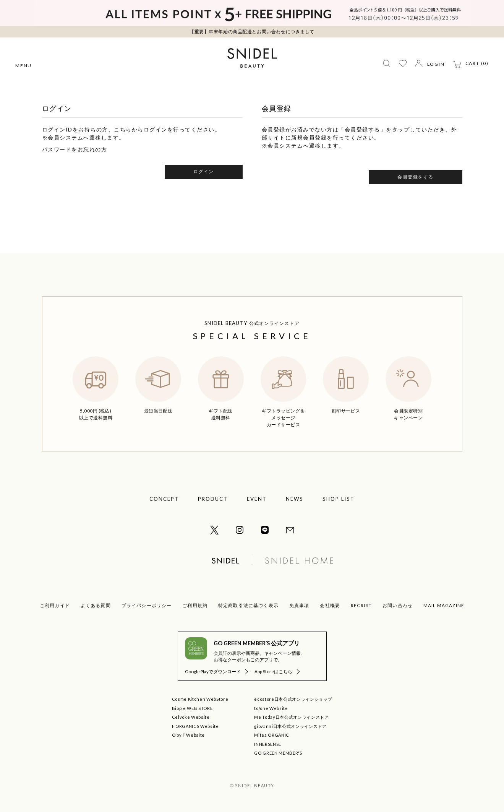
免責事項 (299, 605)
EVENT (257, 499)
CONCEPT (164, 499)
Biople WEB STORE (192, 708)
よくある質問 (96, 605)
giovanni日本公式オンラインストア (290, 726)
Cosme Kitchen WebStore (200, 699)
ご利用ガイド (55, 605)
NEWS (295, 499)
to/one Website (271, 708)
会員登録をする (416, 177)
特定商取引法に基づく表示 (248, 605)
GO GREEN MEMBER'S (278, 753)
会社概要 (330, 605)
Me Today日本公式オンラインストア (291, 717)
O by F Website (188, 735)
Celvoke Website (191, 717)
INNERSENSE (268, 744)
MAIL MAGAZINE (444, 605)
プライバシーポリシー (147, 605)
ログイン (204, 171)
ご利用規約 (195, 605)
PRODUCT (213, 499)
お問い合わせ (398, 605)
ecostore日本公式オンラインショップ (293, 699)
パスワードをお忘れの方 (75, 149)
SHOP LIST (339, 499)
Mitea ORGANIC (272, 735)
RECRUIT (361, 605)
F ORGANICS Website (195, 726)
